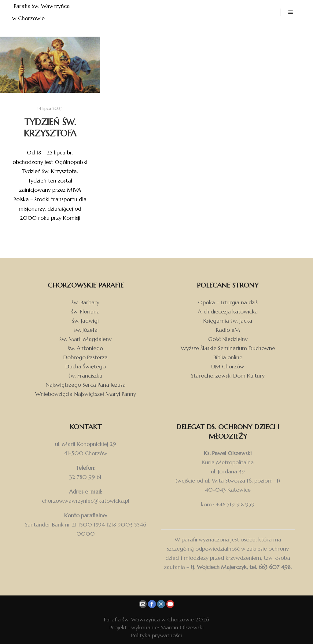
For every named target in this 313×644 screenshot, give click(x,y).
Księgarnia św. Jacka (228, 321)
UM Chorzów (228, 366)
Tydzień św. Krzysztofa (50, 128)
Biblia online (228, 357)
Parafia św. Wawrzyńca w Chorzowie (42, 12)
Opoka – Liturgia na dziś (228, 302)
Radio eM (228, 330)
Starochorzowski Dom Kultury (228, 376)
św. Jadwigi (85, 321)
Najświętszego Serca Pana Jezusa (86, 385)
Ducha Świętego (86, 366)
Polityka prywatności (156, 635)
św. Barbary (85, 302)
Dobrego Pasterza (85, 357)
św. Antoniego (85, 348)
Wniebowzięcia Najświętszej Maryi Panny (86, 394)
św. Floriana (85, 311)
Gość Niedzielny (228, 339)
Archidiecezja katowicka (228, 311)
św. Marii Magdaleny (86, 339)
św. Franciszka (85, 376)
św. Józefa (86, 330)
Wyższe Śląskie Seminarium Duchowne (228, 348)
